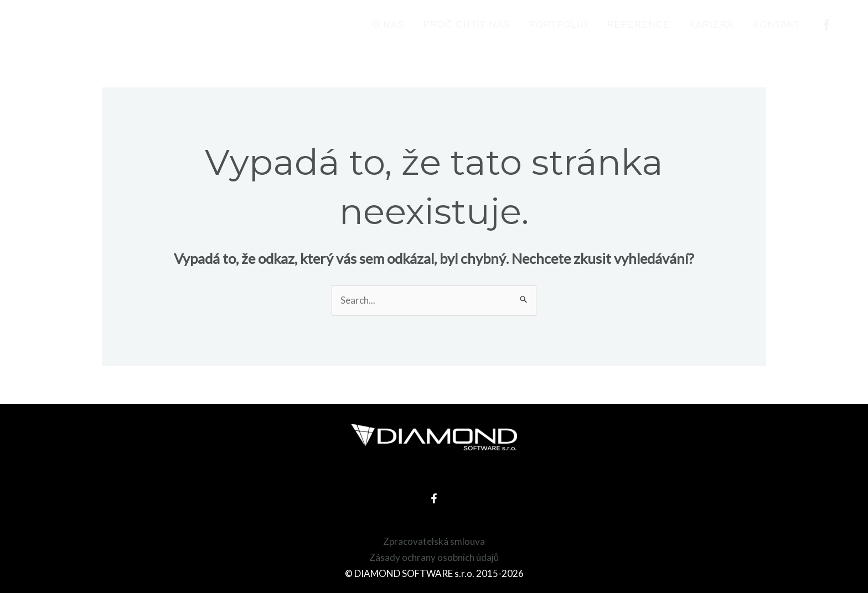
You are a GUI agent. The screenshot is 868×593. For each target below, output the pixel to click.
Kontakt (777, 25)
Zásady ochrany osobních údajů (434, 557)
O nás (388, 25)
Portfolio (559, 25)
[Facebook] (826, 24)
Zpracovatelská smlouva (434, 541)
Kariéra (711, 25)
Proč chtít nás (466, 25)
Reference (638, 25)
